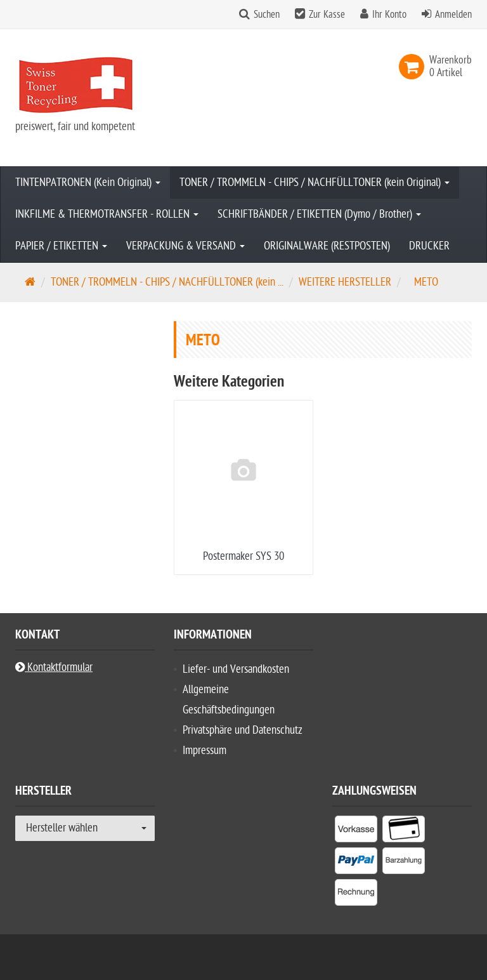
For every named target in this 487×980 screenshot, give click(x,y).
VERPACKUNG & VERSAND (185, 246)
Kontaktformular (54, 667)
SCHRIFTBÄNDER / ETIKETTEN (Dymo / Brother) (319, 214)
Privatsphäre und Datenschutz (243, 730)
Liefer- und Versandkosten (236, 669)
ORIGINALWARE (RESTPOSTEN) (327, 246)
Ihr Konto (389, 15)
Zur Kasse (327, 15)
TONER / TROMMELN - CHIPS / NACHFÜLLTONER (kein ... (167, 282)
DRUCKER (429, 246)
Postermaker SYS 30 (243, 556)
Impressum (205, 751)
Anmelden (453, 15)
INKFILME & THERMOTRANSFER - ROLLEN (107, 214)
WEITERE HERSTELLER (345, 282)
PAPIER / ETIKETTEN (61, 246)
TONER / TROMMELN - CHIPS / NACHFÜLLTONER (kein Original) (315, 182)
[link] (414, 67)
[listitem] (356, 831)
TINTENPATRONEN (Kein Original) (88, 182)
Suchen (267, 15)
